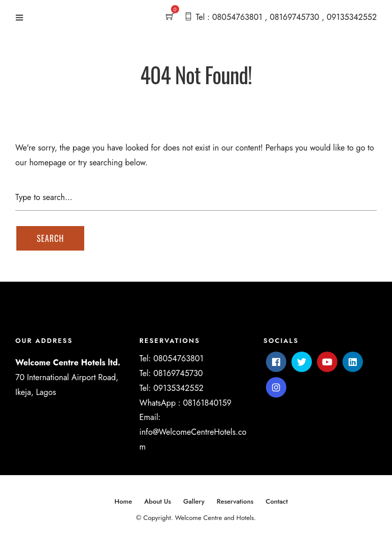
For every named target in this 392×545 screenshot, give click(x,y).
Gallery (194, 501)
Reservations (235, 501)
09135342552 (178, 388)
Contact (276, 501)
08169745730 (178, 373)
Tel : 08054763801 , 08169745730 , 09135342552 (286, 17)
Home (123, 501)
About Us (158, 501)
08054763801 (178, 358)
